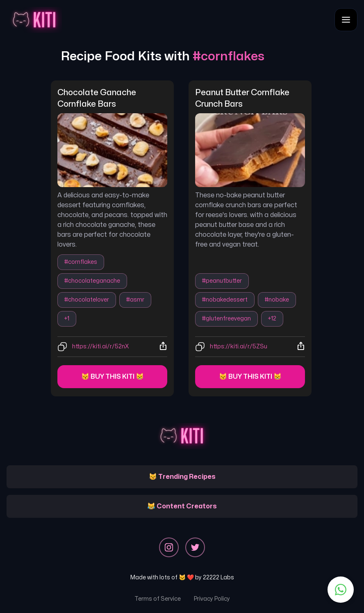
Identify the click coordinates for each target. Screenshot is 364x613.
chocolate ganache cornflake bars (98, 98)
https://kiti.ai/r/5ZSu (239, 347)
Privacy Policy (212, 599)
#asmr (135, 300)
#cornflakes (81, 262)
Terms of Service (158, 599)
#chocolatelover (87, 300)
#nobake (277, 300)
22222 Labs (218, 578)
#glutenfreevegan (226, 319)
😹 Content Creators (182, 506)
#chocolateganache (92, 281)
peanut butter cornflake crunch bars (243, 98)
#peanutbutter (222, 281)
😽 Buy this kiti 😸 (113, 377)
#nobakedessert (225, 300)
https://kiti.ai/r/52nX (100, 347)
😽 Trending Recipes (182, 477)
